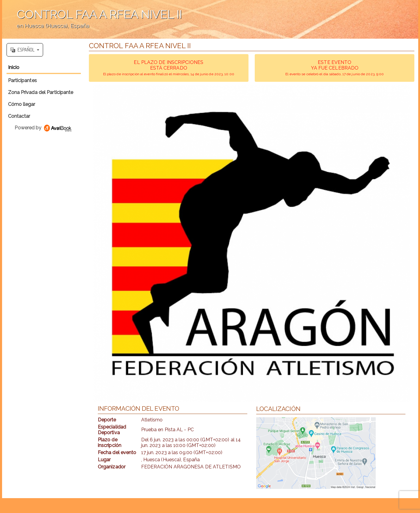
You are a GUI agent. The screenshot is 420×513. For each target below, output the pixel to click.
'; (210, 19)
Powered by (43, 128)
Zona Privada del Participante (41, 92)
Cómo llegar (22, 104)
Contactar (19, 116)
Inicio (14, 67)
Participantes (22, 80)
